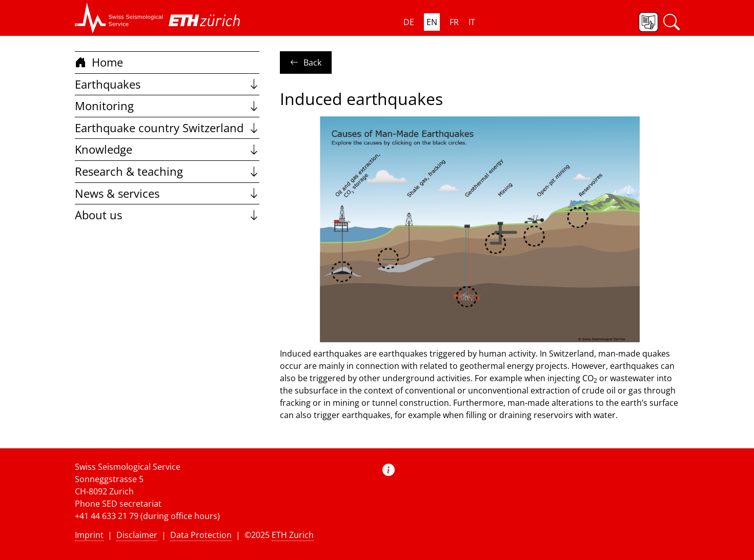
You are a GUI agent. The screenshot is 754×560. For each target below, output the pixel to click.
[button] (119, 18)
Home (99, 62)
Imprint (89, 535)
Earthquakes (167, 84)
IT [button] (472, 22)
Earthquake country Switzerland (167, 128)
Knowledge (167, 149)
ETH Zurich (293, 535)
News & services (167, 193)
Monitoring (167, 106)
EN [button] (432, 22)
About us (167, 215)
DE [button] (409, 22)
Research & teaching (167, 171)
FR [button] (454, 22)
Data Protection (201, 535)
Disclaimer (137, 535)
